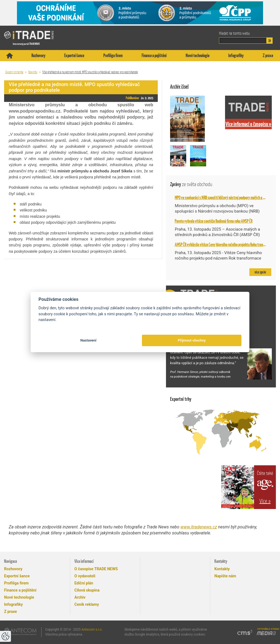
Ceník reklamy (87, 604)
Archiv (80, 597)
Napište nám (225, 576)
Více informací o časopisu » (248, 124)
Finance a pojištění (154, 55)
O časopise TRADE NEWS (96, 569)
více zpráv (260, 272)
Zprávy (191, 184)
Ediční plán (84, 583)
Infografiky (236, 55)
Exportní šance (74, 55)
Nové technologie (198, 55)
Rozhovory (38, 55)
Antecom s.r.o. (92, 630)
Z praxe (268, 55)
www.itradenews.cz (199, 527)
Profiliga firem (113, 55)
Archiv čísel (179, 86)
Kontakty (222, 569)
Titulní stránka (10, 56)
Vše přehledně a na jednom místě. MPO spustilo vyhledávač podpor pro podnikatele (90, 72)
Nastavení (88, 340)
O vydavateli (85, 576)
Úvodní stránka (14, 72)
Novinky (33, 72)
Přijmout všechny (192, 340)
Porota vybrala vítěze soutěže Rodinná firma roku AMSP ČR (214, 221)
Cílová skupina (87, 590)
